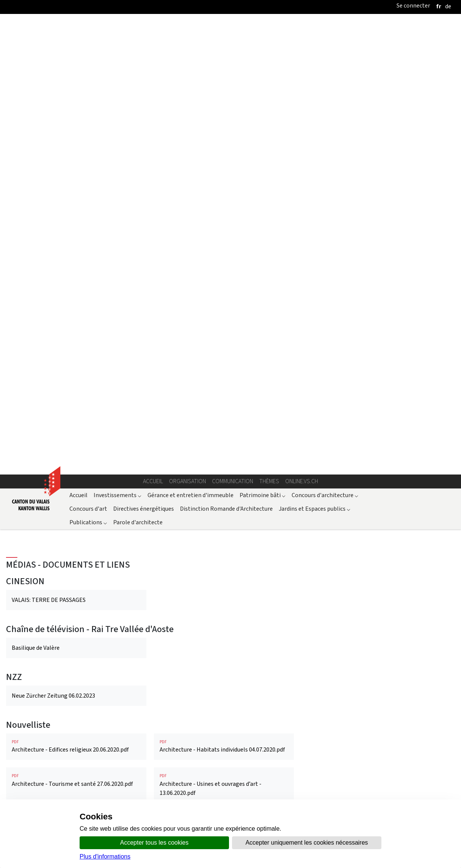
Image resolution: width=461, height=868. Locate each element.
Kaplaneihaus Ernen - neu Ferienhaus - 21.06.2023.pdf (224, 598)
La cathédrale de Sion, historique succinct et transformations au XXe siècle (68, 538)
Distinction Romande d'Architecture (226, 102)
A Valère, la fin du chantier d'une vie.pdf (76, 743)
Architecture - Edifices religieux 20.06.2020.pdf (76, 339)
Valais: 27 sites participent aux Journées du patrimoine (66, 419)
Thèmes (269, 74)
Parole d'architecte (138, 115)
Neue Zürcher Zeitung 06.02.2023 (53, 289)
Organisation (187, 74)
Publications (88, 115)
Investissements (118, 88)
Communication (233, 74)
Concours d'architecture (325, 88)
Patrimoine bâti (263, 88)
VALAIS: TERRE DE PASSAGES (49, 193)
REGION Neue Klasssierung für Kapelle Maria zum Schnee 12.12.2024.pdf (76, 478)
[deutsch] (448, 6)
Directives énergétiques (144, 102)
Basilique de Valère (36, 241)
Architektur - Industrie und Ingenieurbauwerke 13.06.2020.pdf (224, 642)
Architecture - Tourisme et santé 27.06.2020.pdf (76, 374)
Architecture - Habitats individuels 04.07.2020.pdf (224, 339)
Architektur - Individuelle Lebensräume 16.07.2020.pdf (76, 642)
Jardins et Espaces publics (315, 102)
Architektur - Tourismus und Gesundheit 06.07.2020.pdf (224, 685)
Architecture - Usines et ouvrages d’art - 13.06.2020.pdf (224, 378)
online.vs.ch (302, 74)
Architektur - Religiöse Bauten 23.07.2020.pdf (76, 680)
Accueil (153, 74)
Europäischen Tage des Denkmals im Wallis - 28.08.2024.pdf (76, 598)
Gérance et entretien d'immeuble (191, 88)
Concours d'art (88, 102)
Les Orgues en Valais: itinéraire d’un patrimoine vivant (220, 745)
